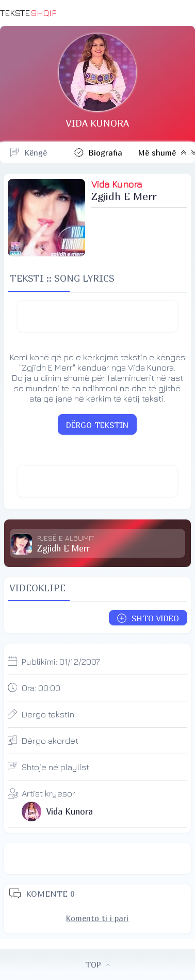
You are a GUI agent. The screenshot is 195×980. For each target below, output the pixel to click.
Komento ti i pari (97, 918)
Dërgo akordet (50, 741)
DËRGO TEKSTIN (97, 425)
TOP (98, 964)
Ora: (41, 688)
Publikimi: (61, 662)
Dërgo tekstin (48, 714)
